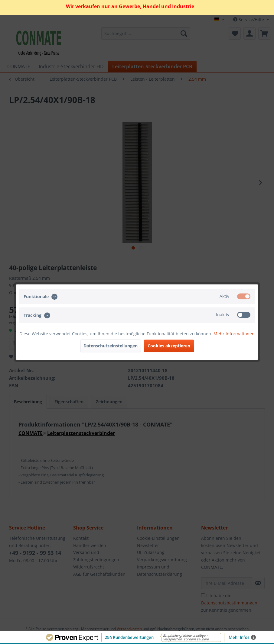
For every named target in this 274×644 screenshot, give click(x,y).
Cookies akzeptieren (169, 346)
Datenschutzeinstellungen (111, 346)
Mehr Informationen (234, 334)
